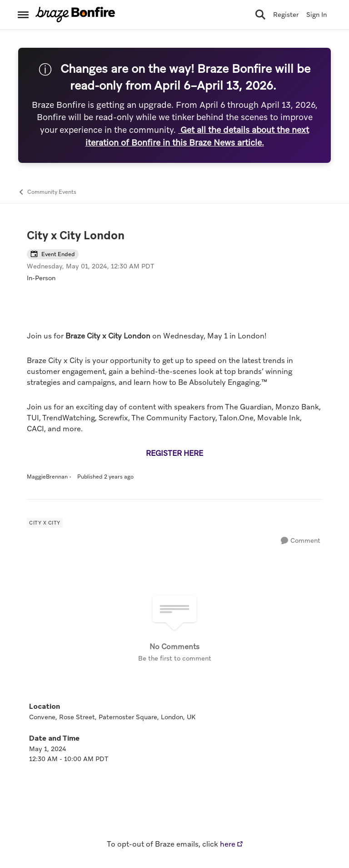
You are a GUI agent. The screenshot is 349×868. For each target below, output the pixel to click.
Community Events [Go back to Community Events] (47, 192)
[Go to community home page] (75, 15)
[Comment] (301, 541)
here (228, 844)
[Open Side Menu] (23, 15)
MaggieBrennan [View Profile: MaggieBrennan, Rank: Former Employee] (47, 477)
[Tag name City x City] (45, 523)
